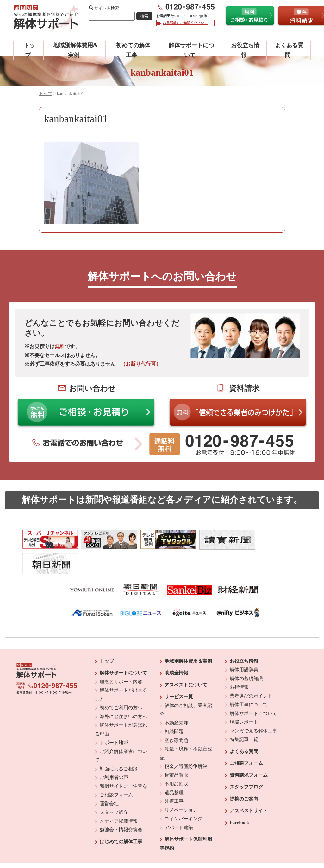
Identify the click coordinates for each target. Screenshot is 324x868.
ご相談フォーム (116, 770)
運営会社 (109, 779)
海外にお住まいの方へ (123, 692)
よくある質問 (244, 726)
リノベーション (181, 785)
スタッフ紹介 (114, 787)
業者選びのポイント (251, 671)
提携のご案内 (244, 774)
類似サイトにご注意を (123, 761)
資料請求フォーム (249, 750)
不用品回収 (176, 759)
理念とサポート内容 (121, 657)
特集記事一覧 (244, 714)
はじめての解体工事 (121, 817)
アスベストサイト (249, 786)
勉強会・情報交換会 (121, 805)
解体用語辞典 (244, 645)
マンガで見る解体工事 (253, 706)
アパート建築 (179, 802)
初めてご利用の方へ (121, 683)
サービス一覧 (179, 672)
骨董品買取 (176, 750)
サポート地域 (114, 718)
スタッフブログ (246, 762)
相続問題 (174, 706)
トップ (46, 94)
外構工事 (174, 776)
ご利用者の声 (114, 752)
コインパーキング (184, 794)
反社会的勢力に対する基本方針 (157, 846)
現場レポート (244, 697)
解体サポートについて (123, 648)
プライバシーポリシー (205, 846)
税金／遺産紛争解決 (186, 741)
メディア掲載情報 (119, 796)
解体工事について (249, 680)
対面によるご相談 (119, 744)
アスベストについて (186, 660)
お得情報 (239, 662)
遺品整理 (174, 768)
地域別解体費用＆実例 (188, 636)
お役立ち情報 (244, 636)
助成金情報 (176, 648)
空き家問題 (176, 715)
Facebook (240, 798)
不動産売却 (176, 698)
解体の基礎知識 (246, 654)
